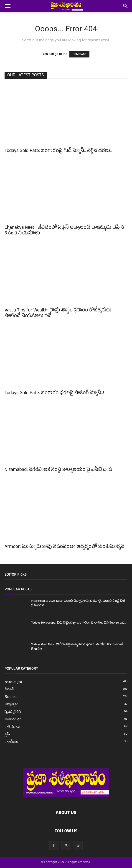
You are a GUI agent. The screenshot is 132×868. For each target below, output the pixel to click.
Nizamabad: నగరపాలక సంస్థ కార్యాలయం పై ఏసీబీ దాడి (58, 470)
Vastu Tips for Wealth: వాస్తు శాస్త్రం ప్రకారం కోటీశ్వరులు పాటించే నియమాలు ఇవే (58, 314)
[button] (8, 6)
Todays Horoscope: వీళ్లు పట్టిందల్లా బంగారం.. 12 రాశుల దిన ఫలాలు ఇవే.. (78, 623)
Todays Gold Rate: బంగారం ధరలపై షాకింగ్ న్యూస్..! (54, 393)
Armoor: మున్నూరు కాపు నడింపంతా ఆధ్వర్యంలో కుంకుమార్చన (64, 547)
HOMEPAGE (79, 54)
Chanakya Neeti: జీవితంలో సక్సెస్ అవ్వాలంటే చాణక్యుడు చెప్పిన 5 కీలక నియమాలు (64, 231)
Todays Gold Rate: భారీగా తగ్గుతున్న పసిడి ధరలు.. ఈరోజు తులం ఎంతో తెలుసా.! (77, 647)
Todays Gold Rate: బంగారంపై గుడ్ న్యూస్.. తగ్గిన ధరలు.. (58, 151)
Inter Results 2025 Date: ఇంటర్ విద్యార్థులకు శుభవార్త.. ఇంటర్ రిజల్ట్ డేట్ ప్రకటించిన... (78, 603)
